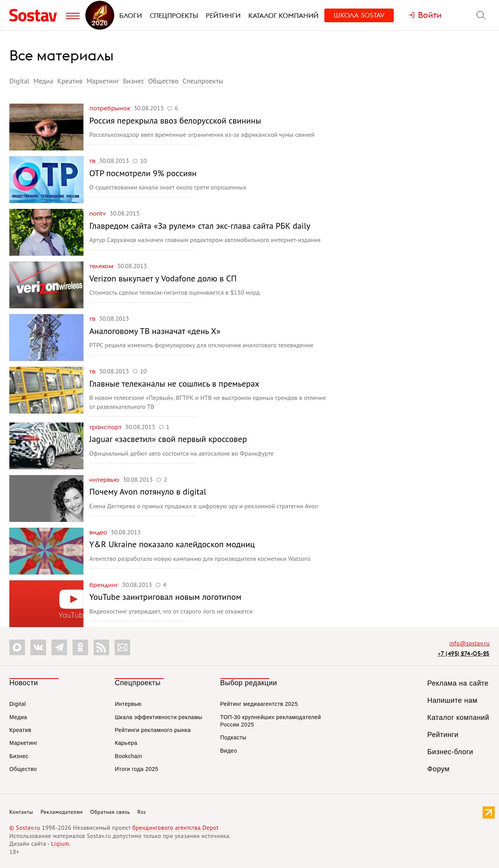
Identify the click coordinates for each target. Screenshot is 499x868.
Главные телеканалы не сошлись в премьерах (174, 384)
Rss (142, 812)
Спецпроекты (203, 81)
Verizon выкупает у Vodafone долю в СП (163, 278)
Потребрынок (111, 108)
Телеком (102, 266)
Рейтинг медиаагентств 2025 (259, 704)
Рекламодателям (62, 812)
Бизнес (133, 81)
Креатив (70, 81)
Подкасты (233, 737)
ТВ (93, 161)
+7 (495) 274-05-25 (464, 653)
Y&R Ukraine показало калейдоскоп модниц (172, 544)
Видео (99, 532)
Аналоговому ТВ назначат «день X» (155, 331)
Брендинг (105, 585)
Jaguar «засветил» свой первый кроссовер (168, 439)
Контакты (21, 812)
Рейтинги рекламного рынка (153, 730)
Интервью (105, 479)
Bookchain (128, 756)
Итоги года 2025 (136, 769)
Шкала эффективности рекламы (158, 717)
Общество (163, 81)
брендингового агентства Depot (175, 828)
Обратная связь (110, 812)
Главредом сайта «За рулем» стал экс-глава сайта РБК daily (200, 226)
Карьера (126, 743)
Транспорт (106, 427)
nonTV (98, 213)
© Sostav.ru (25, 828)
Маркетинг (103, 81)
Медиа (43, 81)
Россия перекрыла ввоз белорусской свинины (175, 120)
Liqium (60, 844)
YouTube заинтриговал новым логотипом (165, 597)
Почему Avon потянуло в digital (148, 491)
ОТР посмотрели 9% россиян (143, 173)
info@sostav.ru (469, 643)
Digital (19, 81)
